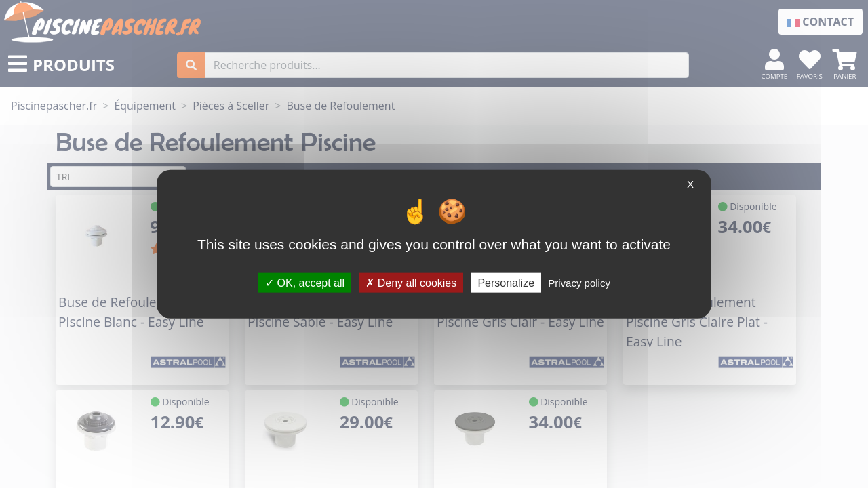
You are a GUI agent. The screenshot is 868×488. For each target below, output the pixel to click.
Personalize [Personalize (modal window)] (506, 282)
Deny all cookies (411, 282)
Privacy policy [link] (579, 282)
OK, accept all (305, 282)
